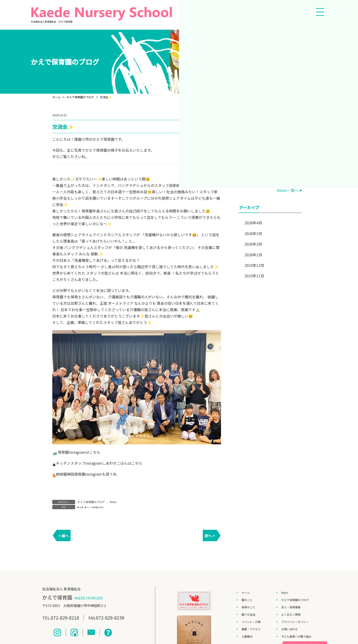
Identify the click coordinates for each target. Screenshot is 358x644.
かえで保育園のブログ (91, 502)
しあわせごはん (115, 463)
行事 (82, 507)
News (113, 502)
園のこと (247, 600)
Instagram (77, 452)
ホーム (246, 592)
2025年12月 (254, 265)
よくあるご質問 (291, 614)
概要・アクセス (251, 629)
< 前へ (64, 536)
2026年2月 (253, 244)
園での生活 (248, 614)
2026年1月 (253, 255)
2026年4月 (253, 223)
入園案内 (247, 636)
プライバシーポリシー (295, 622)
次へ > (210, 536)
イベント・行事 (251, 622)
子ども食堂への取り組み (296, 636)
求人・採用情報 (291, 607)
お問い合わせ (290, 629)
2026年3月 (253, 233)
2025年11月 (254, 276)
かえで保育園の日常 (95, 507)
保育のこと (248, 607)
